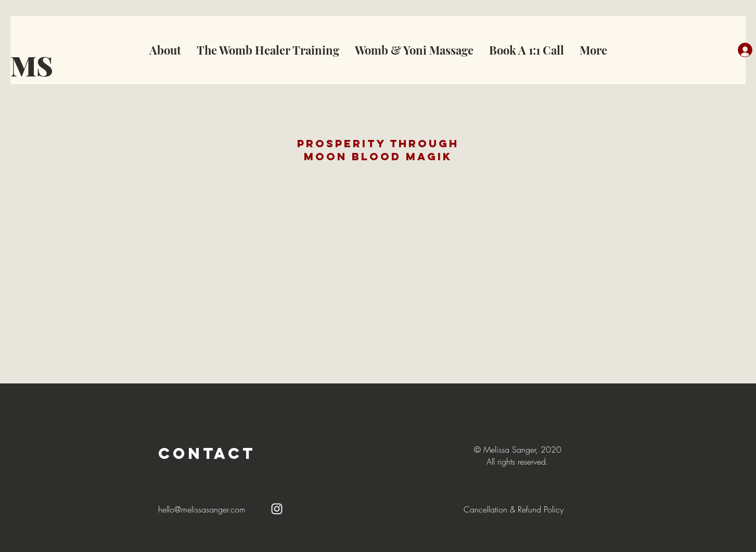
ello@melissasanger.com (204, 509)
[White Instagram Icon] (277, 509)
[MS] (39, 66)
